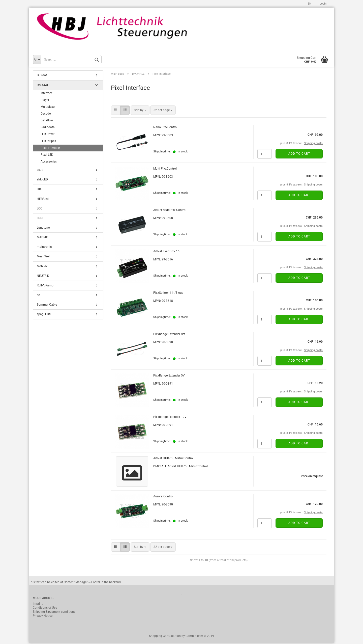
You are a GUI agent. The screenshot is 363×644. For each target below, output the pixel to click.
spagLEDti (44, 316)
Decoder (46, 115)
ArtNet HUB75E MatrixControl (173, 460)
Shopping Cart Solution (165, 637)
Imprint (38, 605)
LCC (40, 210)
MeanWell (43, 258)
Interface (47, 94)
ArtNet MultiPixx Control (170, 211)
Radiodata (48, 129)
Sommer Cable (47, 306)
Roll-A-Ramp (45, 287)
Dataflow (47, 122)
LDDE (40, 219)
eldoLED (42, 181)
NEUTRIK (43, 277)
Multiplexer (48, 108)
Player (45, 101)
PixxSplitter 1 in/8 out (168, 294)
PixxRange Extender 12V (170, 418)
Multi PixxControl (165, 170)
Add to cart (299, 155)
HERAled (43, 200)
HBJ (40, 191)
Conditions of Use (45, 609)
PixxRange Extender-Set (169, 335)
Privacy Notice (43, 617)
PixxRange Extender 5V (169, 377)
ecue (40, 171)
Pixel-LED (47, 156)
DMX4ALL (43, 86)
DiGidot (42, 77)
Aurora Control (163, 498)
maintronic (44, 248)
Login (323, 4)
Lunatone (43, 229)
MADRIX (42, 238)
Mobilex (42, 267)
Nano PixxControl (165, 128)
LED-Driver (48, 136)
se (38, 296)
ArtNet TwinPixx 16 (166, 253)
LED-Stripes (48, 142)
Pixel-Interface (50, 149)
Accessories (49, 163)
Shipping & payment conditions (54, 613)
